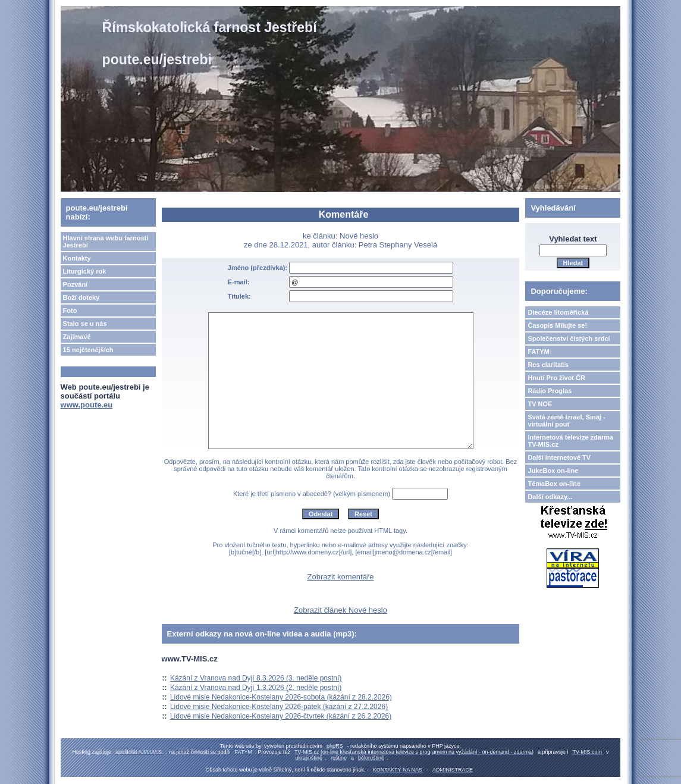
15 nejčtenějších (88, 350)
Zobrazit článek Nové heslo (340, 610)
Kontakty (77, 258)
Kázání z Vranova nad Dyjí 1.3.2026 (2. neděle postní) (256, 688)
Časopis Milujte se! (557, 325)
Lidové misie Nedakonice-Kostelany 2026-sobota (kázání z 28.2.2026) (281, 697)
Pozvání (76, 284)
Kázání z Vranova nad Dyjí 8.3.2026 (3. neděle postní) (256, 678)
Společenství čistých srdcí (569, 338)
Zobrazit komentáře (341, 577)
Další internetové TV (559, 457)
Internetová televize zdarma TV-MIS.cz (570, 441)
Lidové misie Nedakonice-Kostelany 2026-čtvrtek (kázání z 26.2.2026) (281, 716)
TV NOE (540, 404)
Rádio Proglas (550, 391)
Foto (70, 311)
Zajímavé (77, 337)
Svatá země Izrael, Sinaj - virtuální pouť (566, 421)
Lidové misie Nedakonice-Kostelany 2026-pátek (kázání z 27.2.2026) (279, 707)
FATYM (538, 352)
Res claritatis (548, 365)
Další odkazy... (550, 497)
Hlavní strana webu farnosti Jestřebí (106, 242)
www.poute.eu (87, 405)
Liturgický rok (85, 271)
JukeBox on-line (553, 471)
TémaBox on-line (554, 484)
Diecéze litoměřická (558, 312)
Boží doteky (81, 297)
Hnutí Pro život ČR (556, 378)
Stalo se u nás (85, 324)
